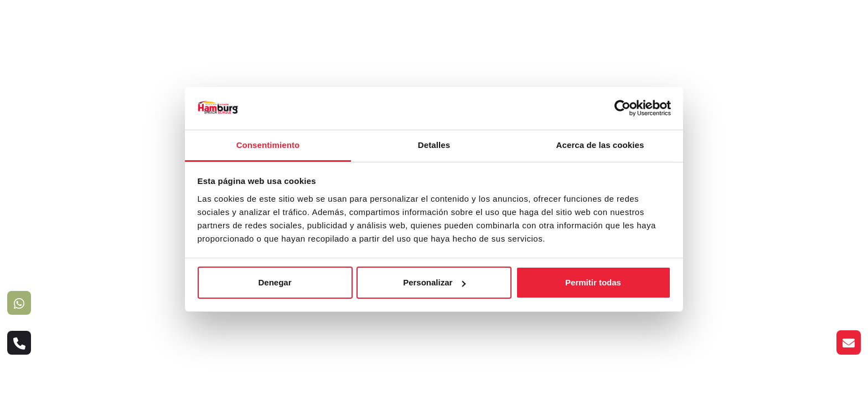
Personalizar (434, 282)
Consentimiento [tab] (268, 145)
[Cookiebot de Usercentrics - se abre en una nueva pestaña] (622, 108)
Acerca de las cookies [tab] (600, 145)
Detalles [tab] (434, 145)
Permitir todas (593, 282)
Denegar (275, 282)
